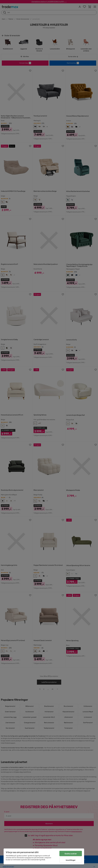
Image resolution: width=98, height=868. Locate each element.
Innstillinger (71, 860)
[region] (44, 856)
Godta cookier (71, 854)
